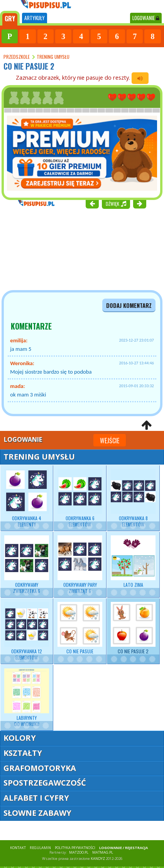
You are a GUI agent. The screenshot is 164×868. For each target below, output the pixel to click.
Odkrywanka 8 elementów (133, 498)
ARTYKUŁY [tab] (35, 18)
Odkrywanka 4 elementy (27, 498)
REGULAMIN (40, 848)
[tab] (10, 18)
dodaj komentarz (129, 305)
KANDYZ (98, 859)
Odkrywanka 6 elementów (80, 498)
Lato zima (133, 562)
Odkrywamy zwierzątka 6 (27, 565)
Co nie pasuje (80, 628)
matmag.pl (103, 852)
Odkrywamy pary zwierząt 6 (80, 565)
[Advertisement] (46, 248)
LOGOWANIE (146, 18)
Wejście (110, 441)
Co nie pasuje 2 (133, 628)
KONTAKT (18, 848)
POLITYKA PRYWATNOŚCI (75, 848)
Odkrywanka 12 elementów (27, 631)
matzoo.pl (79, 852)
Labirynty (27, 698)
